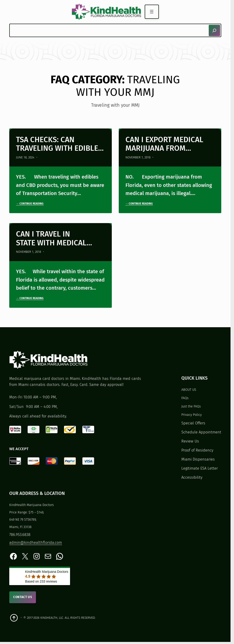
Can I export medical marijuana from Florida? (164, 144)
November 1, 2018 (138, 157)
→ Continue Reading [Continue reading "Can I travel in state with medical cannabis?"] (30, 298)
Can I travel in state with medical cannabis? (51, 239)
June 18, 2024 (25, 157)
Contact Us (23, 597)
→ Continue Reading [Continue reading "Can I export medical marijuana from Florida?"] (139, 204)
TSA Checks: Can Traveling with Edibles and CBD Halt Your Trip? (59, 144)
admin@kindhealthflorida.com (36, 543)
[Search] (214, 30)
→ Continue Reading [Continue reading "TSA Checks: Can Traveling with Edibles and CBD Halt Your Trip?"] (30, 204)
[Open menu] (152, 12)
